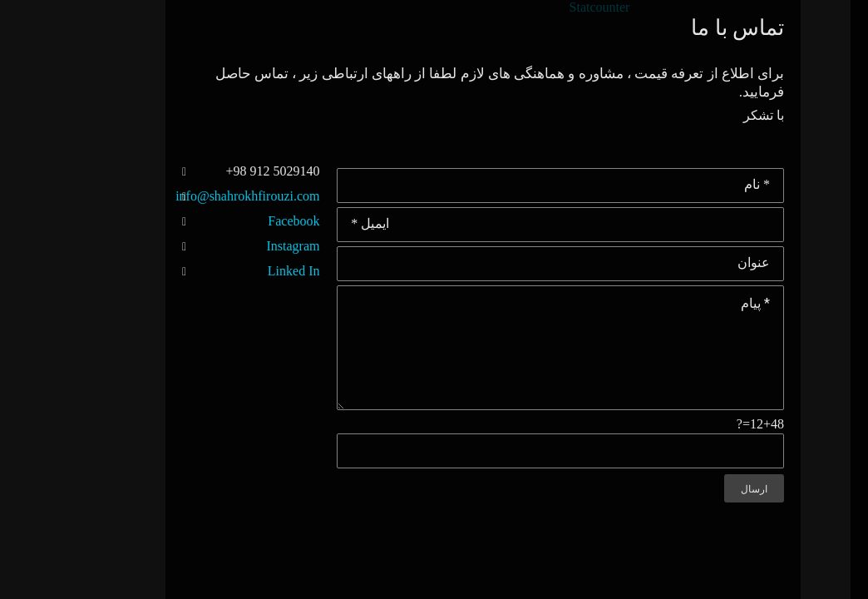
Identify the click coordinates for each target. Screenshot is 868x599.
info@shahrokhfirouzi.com (82, 196)
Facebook (128, 221)
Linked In (128, 271)
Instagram (128, 246)
